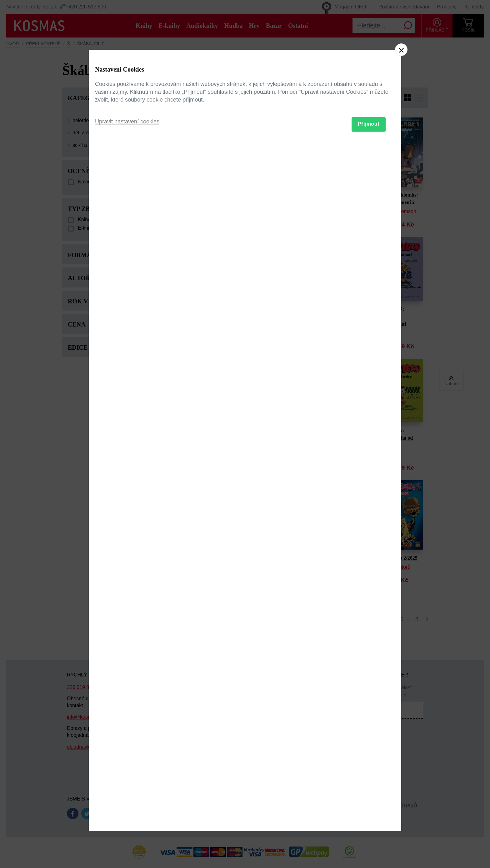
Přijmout (369, 470)
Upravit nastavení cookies (127, 468)
